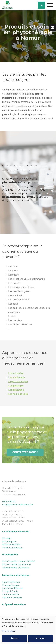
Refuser (15, 638)
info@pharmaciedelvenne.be (17, 505)
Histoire (6, 538)
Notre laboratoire (11, 545)
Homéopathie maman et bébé (19, 561)
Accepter (40, 638)
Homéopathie (10, 554)
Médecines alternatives (16, 575)
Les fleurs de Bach (18, 395)
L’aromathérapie (17, 378)
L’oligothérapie (16, 387)
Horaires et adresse (12, 548)
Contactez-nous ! (25, 453)
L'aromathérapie (11, 585)
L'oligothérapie (10, 591)
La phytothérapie (11, 582)
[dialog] (28, 630)
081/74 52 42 (9, 502)
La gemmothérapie (18, 382)
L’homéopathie (16, 374)
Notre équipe (9, 541)
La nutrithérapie (16, 391)
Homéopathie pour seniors (17, 564)
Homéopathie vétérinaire (16, 568)
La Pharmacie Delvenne (16, 532)
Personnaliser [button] (9, 631)
